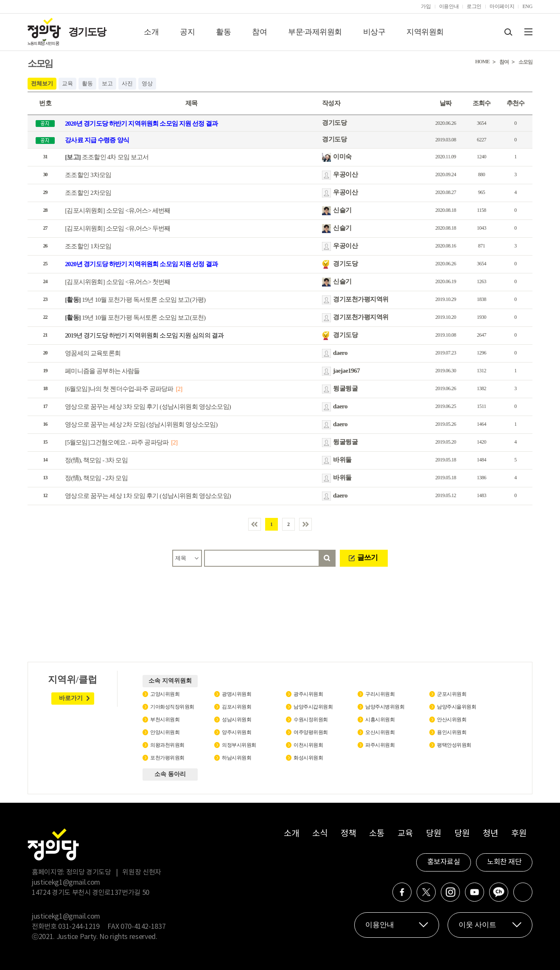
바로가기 (71, 698)
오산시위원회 (380, 732)
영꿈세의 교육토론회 (93, 353)
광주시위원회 (308, 694)
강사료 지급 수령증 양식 (97, 140)
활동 (223, 32)
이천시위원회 (308, 745)
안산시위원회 (452, 720)
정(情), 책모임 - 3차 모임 (96, 460)
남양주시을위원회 (456, 707)
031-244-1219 (79, 927)
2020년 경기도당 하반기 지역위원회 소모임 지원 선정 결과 (141, 124)
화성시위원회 (308, 758)
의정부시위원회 (239, 745)
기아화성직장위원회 (172, 707)
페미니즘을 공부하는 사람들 (102, 371)
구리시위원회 (380, 694)
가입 (426, 6)
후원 (519, 834)
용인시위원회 (452, 732)
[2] (179, 389)
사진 (127, 83)
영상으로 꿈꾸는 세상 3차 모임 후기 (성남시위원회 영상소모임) (148, 407)
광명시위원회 (237, 694)
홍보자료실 (444, 862)
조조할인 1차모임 (88, 246)
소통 (377, 834)
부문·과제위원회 (315, 32)
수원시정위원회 (311, 720)
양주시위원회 (237, 732)
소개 (151, 32)
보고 (107, 83)
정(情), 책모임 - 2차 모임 (96, 478)
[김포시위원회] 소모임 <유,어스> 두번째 (118, 228)
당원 (433, 834)
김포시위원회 (237, 707)
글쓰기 (367, 558)
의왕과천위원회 (167, 745)
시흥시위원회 (380, 720)
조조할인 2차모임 (88, 193)
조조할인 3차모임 (88, 175)
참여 (259, 32)
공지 (187, 32)
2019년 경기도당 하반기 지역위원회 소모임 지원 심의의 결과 (144, 335)
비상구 (374, 32)
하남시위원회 (237, 758)
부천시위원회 (165, 720)
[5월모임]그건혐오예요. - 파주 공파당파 (117, 442)
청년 (490, 834)
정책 (348, 834)
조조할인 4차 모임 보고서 (107, 157)
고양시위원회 (165, 694)
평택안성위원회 (454, 745)
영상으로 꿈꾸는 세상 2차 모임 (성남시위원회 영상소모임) (141, 425)
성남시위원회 (237, 720)
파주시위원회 (380, 745)
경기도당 (87, 32)
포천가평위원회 (167, 758)
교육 (67, 83)
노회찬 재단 (504, 862)
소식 (320, 834)
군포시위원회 (452, 694)
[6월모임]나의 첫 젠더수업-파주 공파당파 (119, 389)
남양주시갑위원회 (313, 707)
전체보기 (42, 83)
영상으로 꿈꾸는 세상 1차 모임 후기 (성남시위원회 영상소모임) (148, 496)
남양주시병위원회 (385, 707)
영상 (147, 83)
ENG (527, 6)
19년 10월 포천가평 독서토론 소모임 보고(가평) (135, 300)
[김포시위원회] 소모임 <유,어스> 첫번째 (118, 282)
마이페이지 (502, 6)
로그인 (474, 6)
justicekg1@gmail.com (66, 883)
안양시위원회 (165, 732)
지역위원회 (425, 32)
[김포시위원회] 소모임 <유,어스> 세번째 (118, 211)
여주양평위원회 (311, 732)
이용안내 (449, 6)
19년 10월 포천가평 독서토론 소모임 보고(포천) (135, 318)
